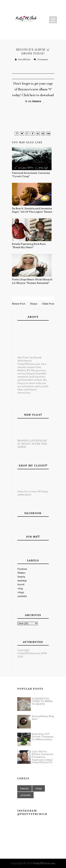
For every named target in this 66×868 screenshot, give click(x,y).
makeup (22, 581)
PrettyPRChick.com (44, 863)
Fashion (22, 569)
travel (21, 584)
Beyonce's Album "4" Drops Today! (33, 51)
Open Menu (53, 20)
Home (34, 304)
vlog (20, 588)
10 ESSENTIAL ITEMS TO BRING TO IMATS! (42, 701)
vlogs (21, 592)
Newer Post (19, 304)
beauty (21, 577)
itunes (37, 101)
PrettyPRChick (24, 59)
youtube (22, 596)
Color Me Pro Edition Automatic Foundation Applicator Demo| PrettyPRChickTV (43, 757)
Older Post (48, 304)
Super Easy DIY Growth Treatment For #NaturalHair (43, 737)
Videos (21, 573)
